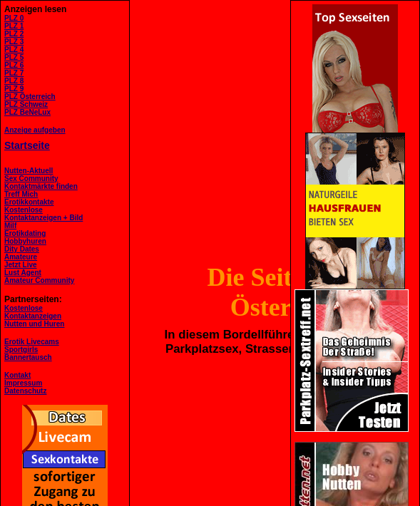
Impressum (23, 383)
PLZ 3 (14, 42)
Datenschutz (25, 391)
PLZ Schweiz (26, 104)
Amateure (21, 257)
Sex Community (31, 179)
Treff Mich (21, 194)
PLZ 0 (14, 18)
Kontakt (17, 375)
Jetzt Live (21, 265)
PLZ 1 (14, 26)
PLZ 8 (14, 81)
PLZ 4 (14, 50)
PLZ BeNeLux (27, 112)
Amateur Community (39, 280)
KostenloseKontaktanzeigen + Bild (43, 214)
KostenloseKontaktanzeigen (33, 312)
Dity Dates (22, 249)
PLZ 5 (14, 57)
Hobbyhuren (25, 241)
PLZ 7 (14, 73)
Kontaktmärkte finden (41, 186)
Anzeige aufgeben (35, 130)
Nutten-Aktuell (29, 171)
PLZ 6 (14, 65)
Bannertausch (28, 357)
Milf (10, 226)
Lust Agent (23, 273)
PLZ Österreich (30, 97)
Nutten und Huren (34, 324)
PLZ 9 (14, 89)
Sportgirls (21, 350)
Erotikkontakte (29, 202)
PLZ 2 (14, 34)
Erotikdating (25, 233)
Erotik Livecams (32, 342)
